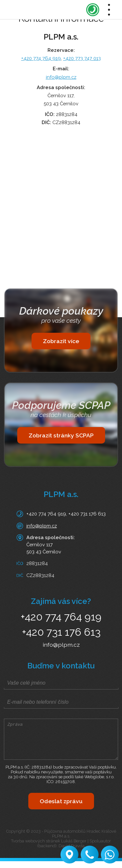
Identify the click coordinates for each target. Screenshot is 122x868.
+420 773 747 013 (82, 58)
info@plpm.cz (61, 77)
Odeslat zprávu (61, 808)
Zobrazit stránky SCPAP (61, 435)
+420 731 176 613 (87, 514)
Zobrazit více (61, 341)
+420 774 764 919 (41, 58)
